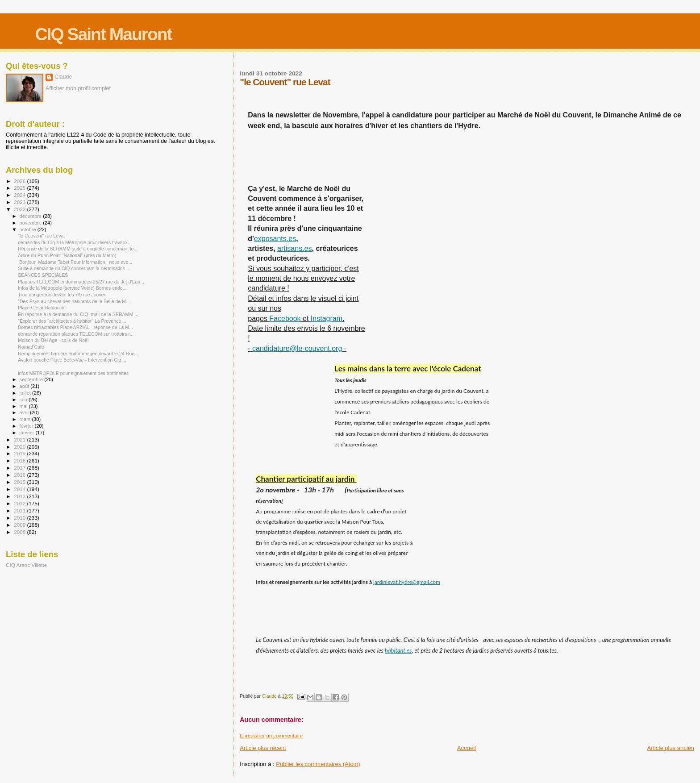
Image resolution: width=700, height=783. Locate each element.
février (27, 426)
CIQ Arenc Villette (26, 565)
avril (25, 412)
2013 (20, 496)
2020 (20, 447)
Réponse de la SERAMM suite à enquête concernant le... (78, 249)
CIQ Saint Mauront (103, 34)
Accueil (467, 748)
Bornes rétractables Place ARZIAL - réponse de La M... (75, 327)
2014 (20, 489)
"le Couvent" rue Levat (41, 236)
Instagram (327, 319)
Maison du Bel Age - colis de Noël (53, 340)
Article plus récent (263, 748)
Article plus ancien (671, 748)
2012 (20, 503)
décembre (31, 216)
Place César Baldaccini (42, 308)
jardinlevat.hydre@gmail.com (407, 582)
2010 (20, 518)
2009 (20, 525)
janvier (28, 433)
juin (24, 400)
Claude (63, 77)
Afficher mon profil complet (78, 88)
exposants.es (275, 239)
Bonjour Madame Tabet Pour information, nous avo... (75, 262)
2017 (20, 468)
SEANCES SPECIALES (43, 275)
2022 (20, 209)
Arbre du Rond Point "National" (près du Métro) (67, 255)
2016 (20, 475)
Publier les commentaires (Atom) (318, 764)
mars (26, 419)
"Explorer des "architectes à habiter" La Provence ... (72, 321)
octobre (29, 229)
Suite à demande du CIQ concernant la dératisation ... (74, 268)
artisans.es (294, 248)
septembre (32, 379)
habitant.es (398, 650)
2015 (20, 482)
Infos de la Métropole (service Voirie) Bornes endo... (72, 288)
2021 (20, 439)
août (25, 386)
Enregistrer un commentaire (271, 736)
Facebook (285, 319)
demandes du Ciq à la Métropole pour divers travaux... (75, 242)
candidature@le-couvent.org (297, 348)
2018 (20, 460)
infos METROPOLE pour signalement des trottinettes (73, 373)
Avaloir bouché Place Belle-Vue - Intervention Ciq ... (72, 360)
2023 (20, 202)
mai (24, 406)
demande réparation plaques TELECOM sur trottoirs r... (76, 334)
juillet (26, 393)
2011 (20, 510)
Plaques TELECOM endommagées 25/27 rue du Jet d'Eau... (81, 282)
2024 (20, 195)
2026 (20, 181)
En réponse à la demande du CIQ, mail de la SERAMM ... (78, 314)
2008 (20, 532)
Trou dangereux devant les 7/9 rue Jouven (62, 295)
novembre (31, 223)
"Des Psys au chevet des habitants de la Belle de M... (74, 301)
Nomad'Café (31, 347)
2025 (20, 188)
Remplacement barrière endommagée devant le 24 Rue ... (79, 354)
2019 (20, 453)
